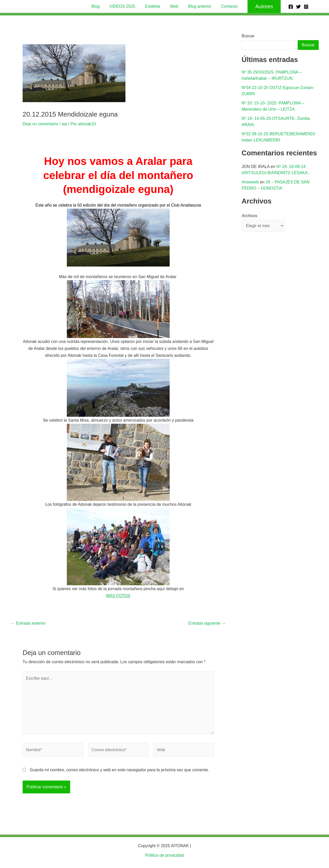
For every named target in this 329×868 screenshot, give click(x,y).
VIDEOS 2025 (125, 6)
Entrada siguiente (207, 623)
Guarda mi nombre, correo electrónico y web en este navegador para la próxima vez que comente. (119, 770)
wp (64, 124)
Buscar (248, 36)
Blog (99, 6)
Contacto (225, 6)
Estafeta (153, 6)
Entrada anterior (28, 623)
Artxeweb (250, 182)
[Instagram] (306, 7)
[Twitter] (298, 7)
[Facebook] (291, 7)
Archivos (249, 216)
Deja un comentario (40, 124)
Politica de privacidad (164, 855)
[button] (259, 6)
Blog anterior (198, 6)
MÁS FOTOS (118, 596)
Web (173, 6)
